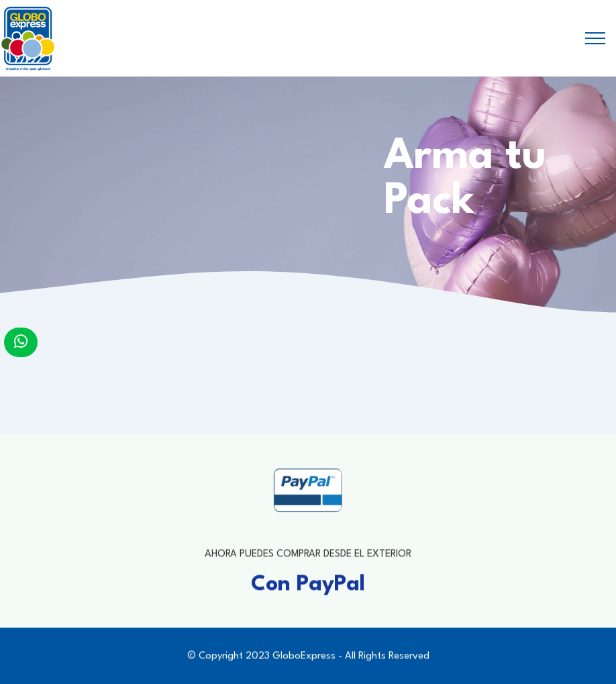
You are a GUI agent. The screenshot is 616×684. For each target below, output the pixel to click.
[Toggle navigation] (596, 38)
